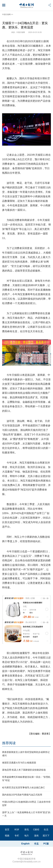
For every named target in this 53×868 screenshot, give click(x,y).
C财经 (36, 830)
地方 (27, 836)
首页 (7, 830)
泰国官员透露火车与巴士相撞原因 (19, 763)
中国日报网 (6, 14)
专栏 (17, 836)
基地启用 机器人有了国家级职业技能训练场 (24, 770)
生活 (46, 830)
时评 (17, 830)
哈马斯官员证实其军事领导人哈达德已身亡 (24, 788)
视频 (7, 836)
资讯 (27, 830)
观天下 (46, 836)
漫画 (36, 836)
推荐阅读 (9, 743)
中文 (36, 844)
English (25, 844)
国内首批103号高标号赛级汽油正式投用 (22, 795)
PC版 (46, 844)
